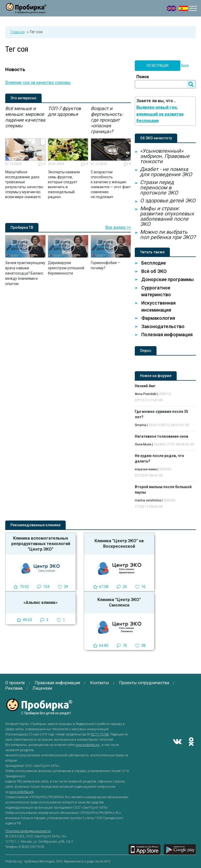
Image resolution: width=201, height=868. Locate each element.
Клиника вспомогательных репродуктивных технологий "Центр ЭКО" (41, 544)
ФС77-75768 (100, 734)
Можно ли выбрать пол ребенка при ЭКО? (168, 235)
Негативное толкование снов (161, 436)
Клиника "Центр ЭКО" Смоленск (119, 602)
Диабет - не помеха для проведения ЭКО (166, 172)
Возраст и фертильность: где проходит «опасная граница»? (107, 120)
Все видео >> (118, 227)
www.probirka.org (88, 745)
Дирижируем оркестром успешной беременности (66, 268)
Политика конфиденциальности (28, 831)
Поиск (143, 77)
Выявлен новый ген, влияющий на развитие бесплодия (160, 114)
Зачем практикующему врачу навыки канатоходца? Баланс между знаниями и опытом (25, 273)
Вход (185, 65)
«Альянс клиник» (41, 603)
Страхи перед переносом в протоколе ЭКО (159, 187)
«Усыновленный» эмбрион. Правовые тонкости (165, 156)
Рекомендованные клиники (35, 525)
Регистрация (158, 66)
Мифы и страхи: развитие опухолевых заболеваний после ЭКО (167, 216)
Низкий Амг (145, 386)
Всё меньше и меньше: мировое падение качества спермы (25, 117)
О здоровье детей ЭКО (168, 201)
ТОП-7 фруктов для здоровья (64, 111)
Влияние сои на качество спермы (38, 82)
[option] (25, 153)
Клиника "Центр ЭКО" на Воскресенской (119, 544)
